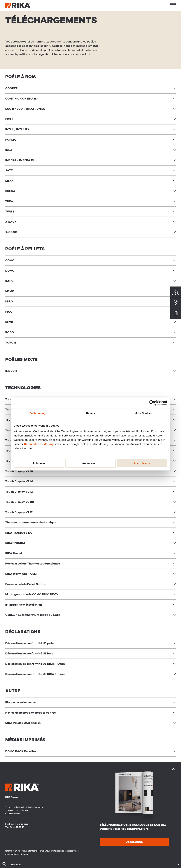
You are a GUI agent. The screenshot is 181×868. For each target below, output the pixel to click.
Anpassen (91, 463)
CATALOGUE (134, 842)
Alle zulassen (142, 463)
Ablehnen (39, 463)
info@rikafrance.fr (20, 824)
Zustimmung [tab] (38, 413)
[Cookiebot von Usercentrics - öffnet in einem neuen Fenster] (152, 403)
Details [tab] (90, 413)
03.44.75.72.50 (17, 827)
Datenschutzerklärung (39, 444)
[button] (173, 5)
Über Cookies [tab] (144, 413)
